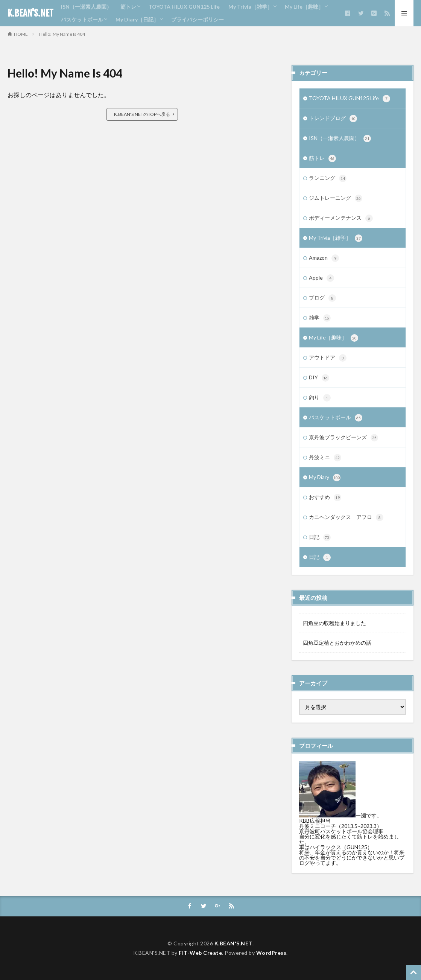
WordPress (271, 953)
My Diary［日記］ (137, 19)
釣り (320, 398)
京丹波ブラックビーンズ (343, 438)
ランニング (328, 178)
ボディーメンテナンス (341, 218)
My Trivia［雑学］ (250, 7)
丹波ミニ (325, 458)
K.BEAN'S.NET (30, 13)
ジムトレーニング (336, 198)
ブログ (322, 298)
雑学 (320, 318)
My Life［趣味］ (304, 7)
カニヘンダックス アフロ (346, 517)
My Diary (325, 478)
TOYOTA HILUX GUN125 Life (184, 7)
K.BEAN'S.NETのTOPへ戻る (142, 114)
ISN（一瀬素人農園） (86, 7)
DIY (319, 378)
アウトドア (328, 358)
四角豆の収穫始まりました (334, 623)
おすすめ (325, 498)
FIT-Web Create (200, 953)
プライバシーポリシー (198, 19)
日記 (320, 537)
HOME (21, 34)
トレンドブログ (333, 119)
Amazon (324, 258)
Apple (321, 278)
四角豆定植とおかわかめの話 (337, 643)
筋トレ (128, 7)
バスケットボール (82, 19)
